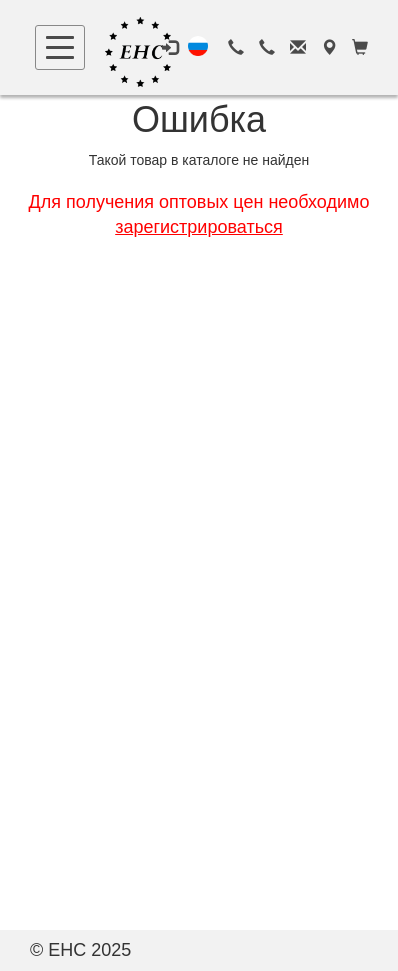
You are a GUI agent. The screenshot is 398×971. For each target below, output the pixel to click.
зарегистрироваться (199, 227)
